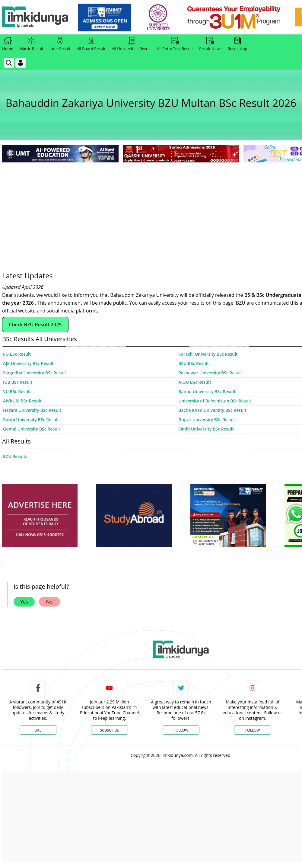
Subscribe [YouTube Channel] (110, 730)
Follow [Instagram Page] (253, 730)
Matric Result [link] (31, 44)
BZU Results (15, 456)
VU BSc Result (17, 391)
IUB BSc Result (18, 382)
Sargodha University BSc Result (35, 373)
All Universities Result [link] (131, 44)
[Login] (21, 63)
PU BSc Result (17, 354)
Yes (24, 602)
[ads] (40, 516)
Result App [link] (238, 44)
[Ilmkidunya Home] (35, 17)
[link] (105, 18)
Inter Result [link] (60, 44)
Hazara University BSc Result (32, 410)
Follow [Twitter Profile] (181, 730)
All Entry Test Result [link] (175, 44)
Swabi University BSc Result (31, 420)
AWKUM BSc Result (22, 401)
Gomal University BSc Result (32, 429)
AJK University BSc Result (28, 363)
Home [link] (8, 44)
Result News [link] (210, 44)
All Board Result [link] (91, 44)
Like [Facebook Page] (38, 730)
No (49, 602)
